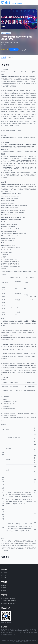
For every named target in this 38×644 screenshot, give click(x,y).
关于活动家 (4, 573)
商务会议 (4, 585)
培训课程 (4, 588)
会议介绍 (4, 57)
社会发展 (11, 77)
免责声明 (4, 577)
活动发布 (4, 590)
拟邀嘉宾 (10, 57)
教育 (6, 77)
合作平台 (4, 575)
